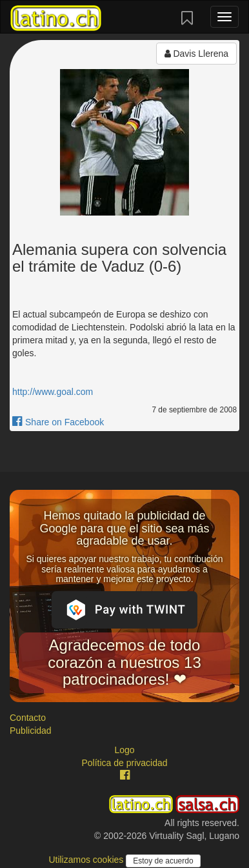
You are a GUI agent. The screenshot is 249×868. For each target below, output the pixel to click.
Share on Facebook (58, 422)
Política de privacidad (124, 763)
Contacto (28, 718)
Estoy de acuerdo (163, 861)
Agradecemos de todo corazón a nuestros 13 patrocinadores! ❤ (124, 662)
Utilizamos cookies (87, 860)
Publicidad (31, 731)
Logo (124, 750)
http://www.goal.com (53, 392)
